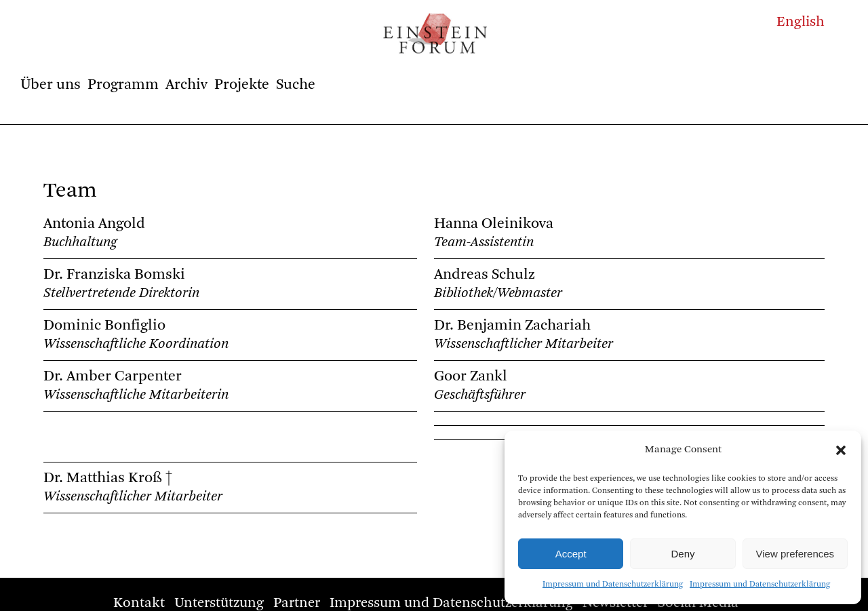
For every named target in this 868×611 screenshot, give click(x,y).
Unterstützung (219, 603)
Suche (296, 85)
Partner (297, 603)
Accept (571, 554)
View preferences (795, 554)
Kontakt (139, 603)
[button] (841, 450)
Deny (683, 554)
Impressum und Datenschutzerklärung (613, 585)
